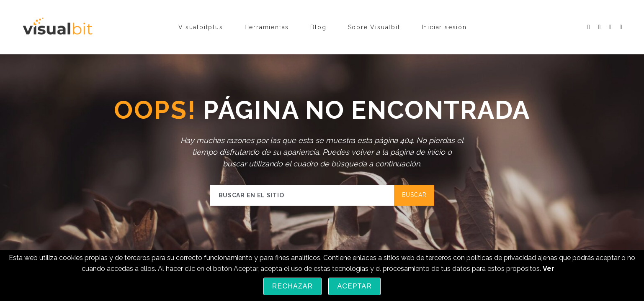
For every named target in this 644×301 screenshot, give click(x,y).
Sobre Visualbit (374, 27)
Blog (318, 27)
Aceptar (354, 286)
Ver (549, 269)
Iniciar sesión (444, 27)
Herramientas (267, 27)
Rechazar (293, 286)
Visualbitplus (201, 27)
